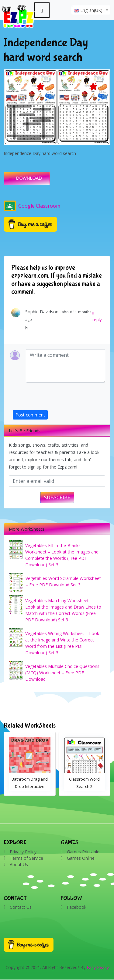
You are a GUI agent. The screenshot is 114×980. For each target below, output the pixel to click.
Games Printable (83, 852)
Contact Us (21, 907)
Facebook (77, 907)
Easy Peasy (98, 967)
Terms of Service (26, 858)
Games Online (81, 858)
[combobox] (91, 10)
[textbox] (91, 10)
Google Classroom (32, 206)
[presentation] (59, 398)
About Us (19, 864)
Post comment (30, 415)
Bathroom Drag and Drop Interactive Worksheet (30, 786)
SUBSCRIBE (57, 497)
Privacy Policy (23, 852)
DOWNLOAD (29, 178)
